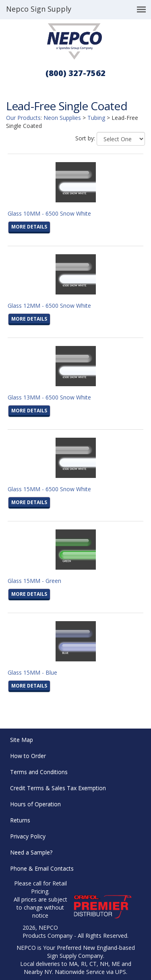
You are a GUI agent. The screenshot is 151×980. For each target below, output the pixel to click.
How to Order (28, 756)
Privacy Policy (28, 836)
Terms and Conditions (39, 772)
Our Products (23, 118)
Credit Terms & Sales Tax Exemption (58, 788)
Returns (20, 820)
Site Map (22, 740)
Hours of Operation (35, 804)
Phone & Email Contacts (42, 868)
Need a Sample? (31, 852)
